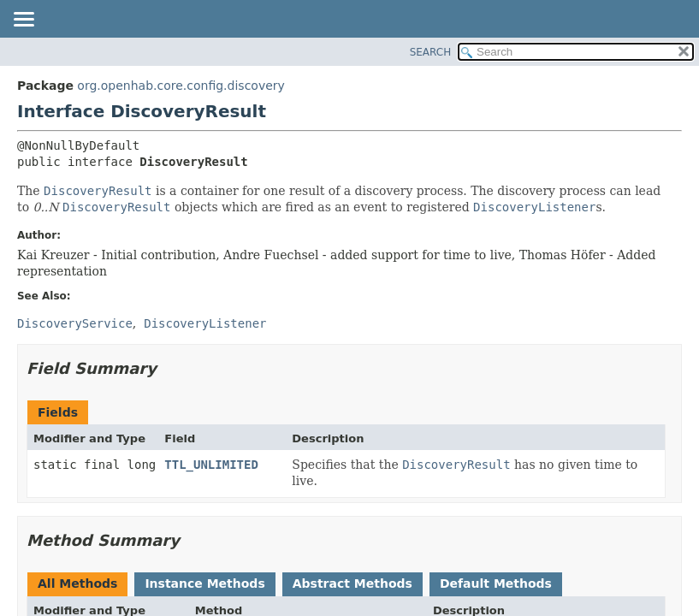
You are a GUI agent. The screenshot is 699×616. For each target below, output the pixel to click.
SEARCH (431, 52)
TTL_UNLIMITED (211, 465)
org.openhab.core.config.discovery (181, 86)
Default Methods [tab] (496, 583)
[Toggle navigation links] (23, 21)
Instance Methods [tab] (204, 583)
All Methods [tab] (77, 583)
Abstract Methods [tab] (352, 583)
